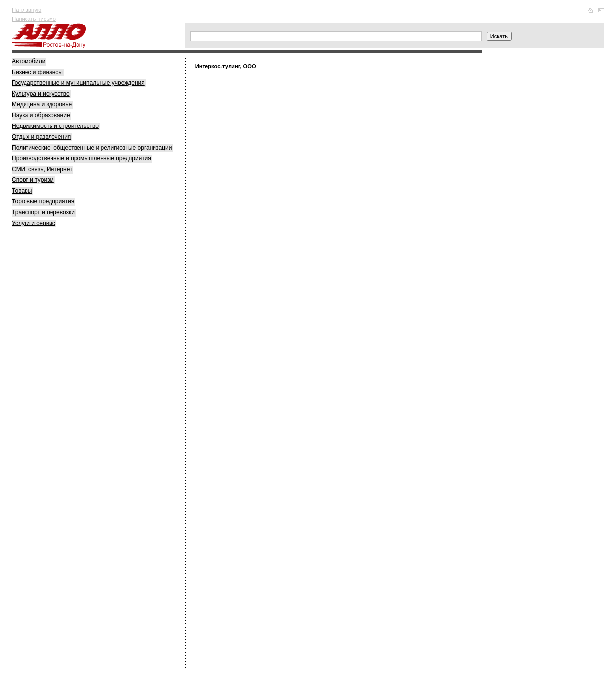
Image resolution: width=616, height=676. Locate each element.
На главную (26, 10)
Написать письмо (34, 19)
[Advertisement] (85, 386)
